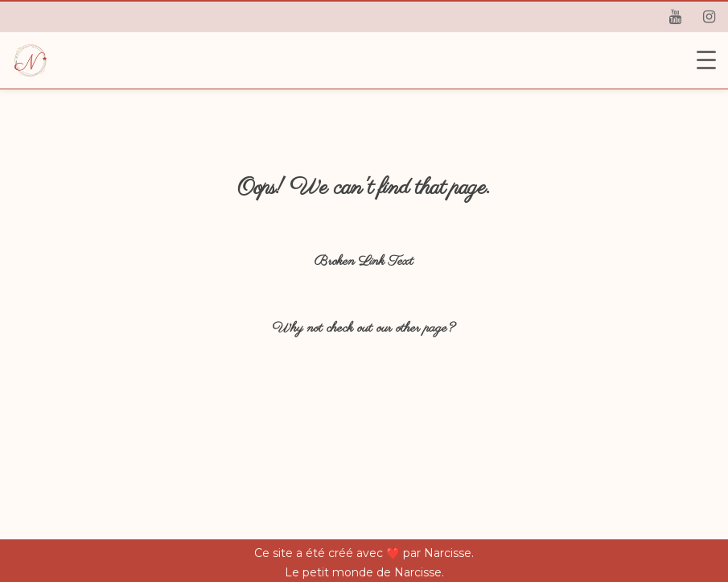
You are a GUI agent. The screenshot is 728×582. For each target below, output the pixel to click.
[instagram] (709, 17)
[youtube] (675, 17)
